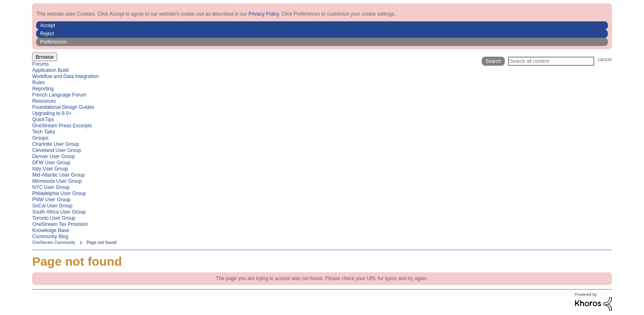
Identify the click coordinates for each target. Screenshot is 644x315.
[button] (322, 25)
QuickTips (43, 120)
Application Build (50, 70)
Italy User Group (50, 169)
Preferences (53, 42)
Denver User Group (53, 156)
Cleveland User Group (56, 150)
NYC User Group (51, 187)
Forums (40, 64)
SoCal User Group (52, 206)
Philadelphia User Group (59, 193)
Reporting (43, 89)
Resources (44, 101)
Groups (40, 138)
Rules (38, 83)
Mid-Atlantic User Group (58, 175)
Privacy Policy (264, 14)
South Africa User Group (59, 212)
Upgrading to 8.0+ (52, 113)
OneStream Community (53, 243)
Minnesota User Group (57, 181)
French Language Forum (59, 95)
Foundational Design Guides (63, 107)
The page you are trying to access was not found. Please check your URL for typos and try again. (322, 278)
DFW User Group (51, 163)
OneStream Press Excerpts (62, 126)
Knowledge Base (51, 230)
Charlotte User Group (55, 144)
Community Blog (50, 237)
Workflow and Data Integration (65, 76)
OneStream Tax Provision (60, 224)
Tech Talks (44, 132)
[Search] (551, 61)
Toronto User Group (54, 218)
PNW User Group (51, 200)
